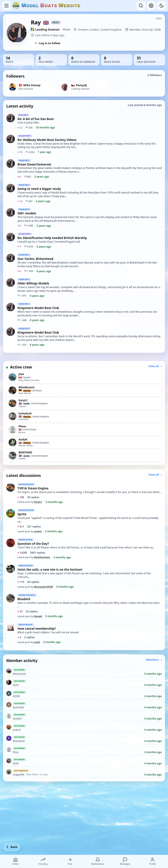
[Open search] (141, 6)
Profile (152, 861)
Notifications (98, 861)
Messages (125, 861)
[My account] (151, 6)
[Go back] (12, 847)
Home (15, 861)
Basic (56, 22)
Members (154, 660)
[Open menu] (6, 6)
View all (155, 366)
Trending (43, 861)
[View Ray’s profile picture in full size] (17, 33)
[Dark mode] (162, 6)
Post (70, 861)
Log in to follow (47, 43)
